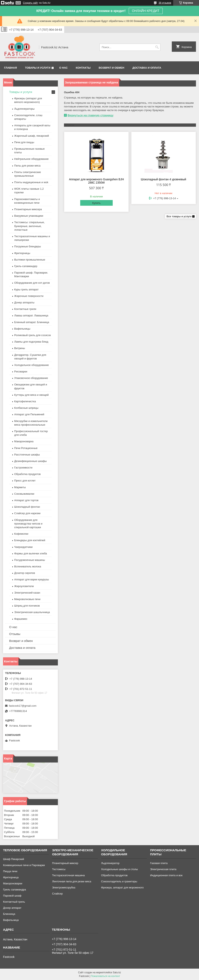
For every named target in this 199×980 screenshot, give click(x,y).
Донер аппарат (12, 908)
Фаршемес (21, 619)
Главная (10, 68)
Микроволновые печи (27, 599)
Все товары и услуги (179, 216)
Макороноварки (13, 883)
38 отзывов (165, 3)
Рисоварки (21, 372)
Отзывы (15, 634)
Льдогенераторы (24, 109)
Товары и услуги (38, 68)
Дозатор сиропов (25, 573)
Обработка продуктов (27, 474)
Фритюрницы (22, 253)
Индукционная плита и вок (166, 875)
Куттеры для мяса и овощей (31, 395)
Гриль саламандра (15, 890)
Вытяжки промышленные (30, 260)
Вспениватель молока (28, 566)
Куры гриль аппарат (26, 289)
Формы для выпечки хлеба (31, 553)
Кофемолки (21, 534)
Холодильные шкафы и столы (120, 869)
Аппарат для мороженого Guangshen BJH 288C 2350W (96, 181)
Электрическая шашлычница (32, 612)
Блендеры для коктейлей (30, 540)
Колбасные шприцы (26, 408)
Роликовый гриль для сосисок (32, 335)
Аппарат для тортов (26, 500)
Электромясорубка (64, 888)
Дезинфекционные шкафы (30, 461)
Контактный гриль (14, 902)
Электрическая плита (163, 869)
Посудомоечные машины (30, 560)
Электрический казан (27, 593)
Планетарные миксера (28, 209)
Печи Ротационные (26, 448)
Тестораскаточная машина (68, 875)
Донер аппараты (24, 302)
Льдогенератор (110, 863)
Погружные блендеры (28, 246)
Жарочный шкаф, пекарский (32, 136)
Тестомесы (59, 869)
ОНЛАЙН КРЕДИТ (146, 11)
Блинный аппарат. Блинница (32, 322)
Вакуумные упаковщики (29, 216)
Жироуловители (24, 586)
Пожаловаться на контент (105, 976)
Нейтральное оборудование (31, 159)
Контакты (83, 68)
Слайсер (57, 894)
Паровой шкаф (12, 896)
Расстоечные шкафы (27, 455)
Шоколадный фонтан (27, 507)
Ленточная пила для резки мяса (71, 881)
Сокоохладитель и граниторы (119, 881)
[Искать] (157, 47)
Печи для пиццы (24, 142)
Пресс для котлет (25, 481)
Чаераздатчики (23, 547)
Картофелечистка (25, 401)
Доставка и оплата (147, 68)
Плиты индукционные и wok (31, 182)
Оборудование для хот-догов (32, 283)
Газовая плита (159, 863)
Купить (96, 203)
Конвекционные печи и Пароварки (24, 865)
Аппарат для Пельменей (29, 414)
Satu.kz (117, 972)
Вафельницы (22, 329)
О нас (64, 68)
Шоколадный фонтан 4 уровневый (164, 179)
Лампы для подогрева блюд (31, 342)
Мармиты (20, 487)
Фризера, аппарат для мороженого (122, 888)
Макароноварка (24, 441)
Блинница (9, 914)
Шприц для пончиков (27, 606)
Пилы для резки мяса (27, 166)
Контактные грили (25, 309)
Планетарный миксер (65, 863)
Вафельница (11, 920)
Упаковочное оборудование (31, 378)
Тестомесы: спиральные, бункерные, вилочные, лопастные (29, 226)
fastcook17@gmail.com (23, 706)
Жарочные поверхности (29, 296)
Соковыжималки (24, 494)
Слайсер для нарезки (27, 513)
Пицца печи (10, 871)
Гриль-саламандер (26, 266)
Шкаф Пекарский (14, 859)
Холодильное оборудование (31, 365)
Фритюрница (11, 877)
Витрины (20, 348)
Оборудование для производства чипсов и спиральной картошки (28, 524)
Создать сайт (30, 3)
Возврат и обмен (111, 68)
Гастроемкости (23, 468)
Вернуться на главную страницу (91, 115)
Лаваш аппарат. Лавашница (31, 315)
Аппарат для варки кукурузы (32, 579)
